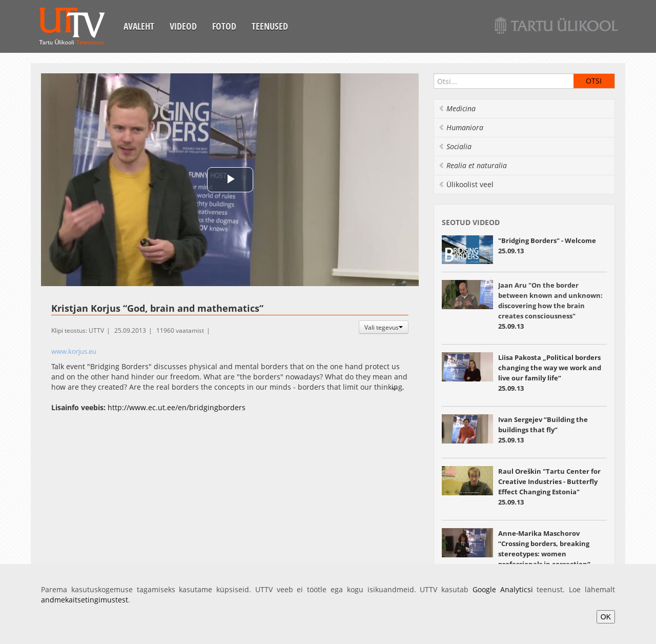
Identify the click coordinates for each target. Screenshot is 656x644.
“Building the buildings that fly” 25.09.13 (543, 430)
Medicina (457, 108)
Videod (183, 26)
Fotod (224, 26)
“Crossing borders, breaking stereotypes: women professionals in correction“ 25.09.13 (544, 554)
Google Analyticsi (503, 589)
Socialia (455, 146)
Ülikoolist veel (466, 184)
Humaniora (461, 127)
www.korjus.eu (74, 351)
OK (606, 617)
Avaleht (139, 26)
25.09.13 (550, 306)
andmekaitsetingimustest (85, 600)
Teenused (270, 26)
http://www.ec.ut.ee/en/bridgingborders (177, 407)
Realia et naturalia (473, 165)
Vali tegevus (384, 327)
